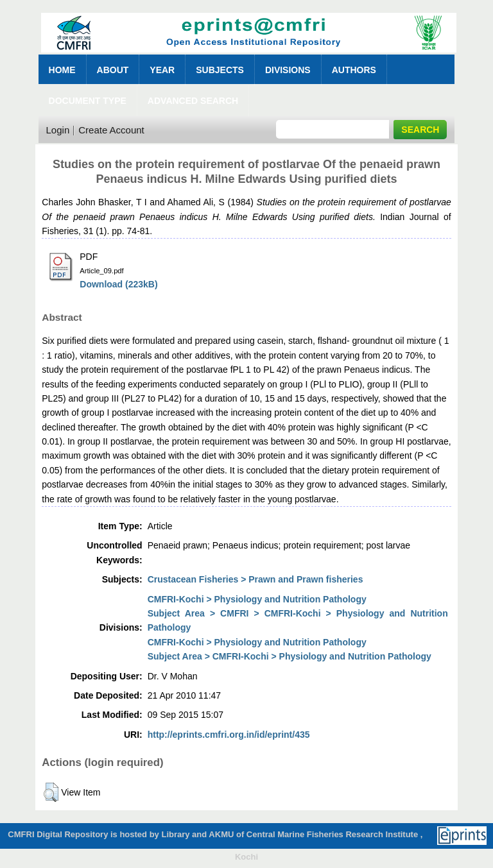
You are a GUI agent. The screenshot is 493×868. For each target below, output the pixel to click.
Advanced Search (193, 101)
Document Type (88, 101)
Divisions (288, 70)
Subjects (220, 70)
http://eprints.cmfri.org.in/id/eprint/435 (229, 735)
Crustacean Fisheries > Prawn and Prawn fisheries (255, 579)
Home (62, 70)
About (113, 70)
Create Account (111, 130)
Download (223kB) (118, 284)
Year (162, 70)
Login (58, 130)
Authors (354, 70)
